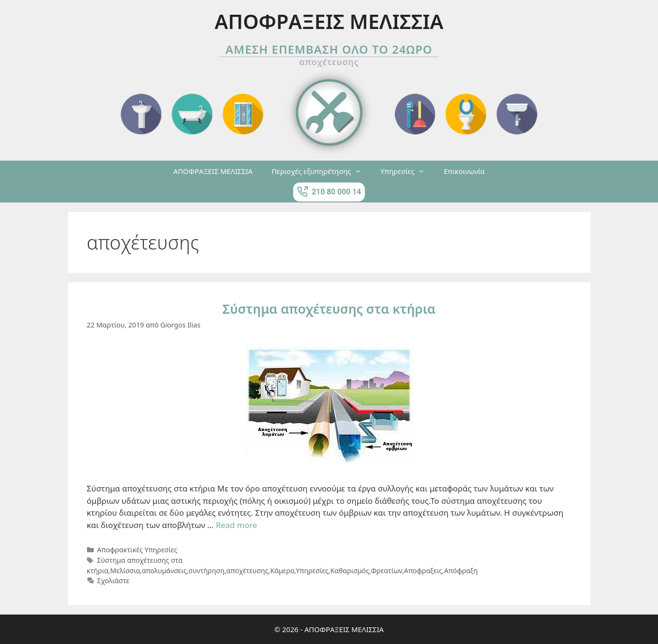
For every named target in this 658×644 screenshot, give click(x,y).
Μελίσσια (125, 571)
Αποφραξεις (423, 571)
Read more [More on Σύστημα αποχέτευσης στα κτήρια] (236, 525)
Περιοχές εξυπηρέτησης (321, 171)
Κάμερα (282, 571)
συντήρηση (207, 571)
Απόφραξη (461, 571)
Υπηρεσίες (407, 171)
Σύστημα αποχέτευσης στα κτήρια (329, 309)
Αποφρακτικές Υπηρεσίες (137, 550)
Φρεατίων (386, 571)
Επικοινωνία (464, 171)
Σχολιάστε (113, 581)
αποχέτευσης (247, 571)
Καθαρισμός (350, 571)
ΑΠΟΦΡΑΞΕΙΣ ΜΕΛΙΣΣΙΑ (213, 171)
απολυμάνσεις (164, 571)
